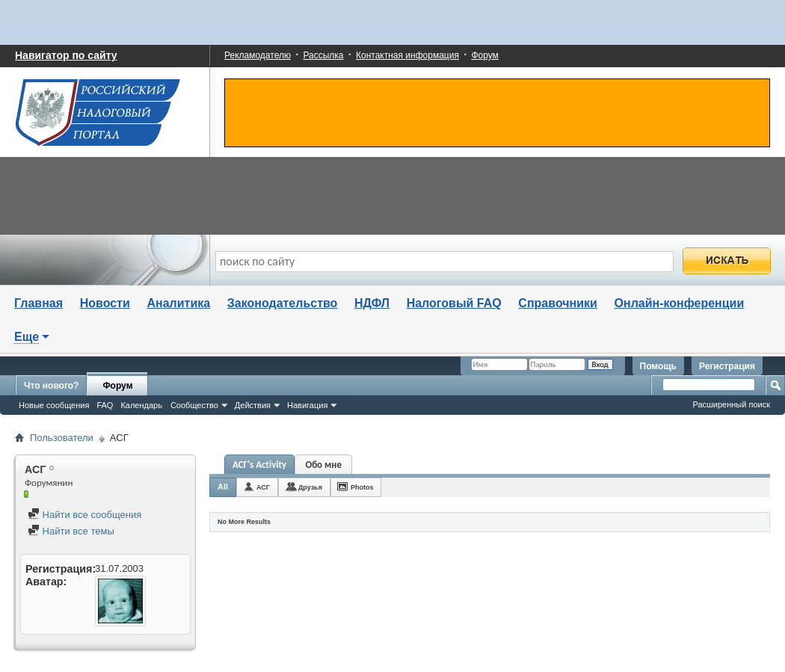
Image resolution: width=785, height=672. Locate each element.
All (223, 487)
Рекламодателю (258, 55)
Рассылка (323, 55)
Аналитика (178, 303)
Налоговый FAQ (454, 303)
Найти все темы (71, 531)
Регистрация (727, 366)
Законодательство (283, 303)
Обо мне (323, 465)
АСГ (263, 487)
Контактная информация (407, 55)
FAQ (105, 405)
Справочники (558, 303)
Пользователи (62, 438)
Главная (39, 303)
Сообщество (194, 405)
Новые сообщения (54, 405)
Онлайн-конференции (680, 303)
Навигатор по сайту (66, 55)
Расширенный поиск (731, 404)
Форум (484, 55)
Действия (253, 405)
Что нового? (51, 386)
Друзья (310, 487)
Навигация (307, 405)
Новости (105, 303)
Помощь (658, 366)
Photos (362, 487)
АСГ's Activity (259, 465)
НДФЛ (372, 303)
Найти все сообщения (84, 515)
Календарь (141, 405)
